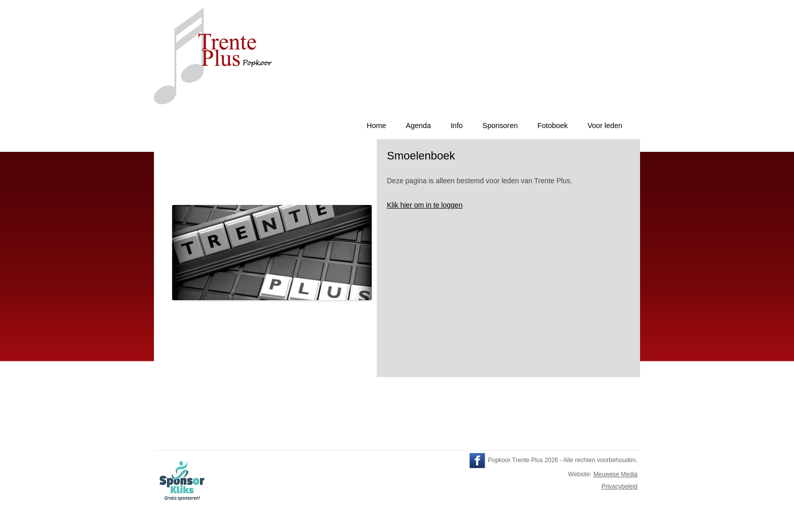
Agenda (418, 126)
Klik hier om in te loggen (425, 205)
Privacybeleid (620, 486)
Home (376, 126)
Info (457, 126)
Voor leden (605, 126)
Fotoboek (552, 126)
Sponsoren (500, 126)
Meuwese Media (616, 474)
